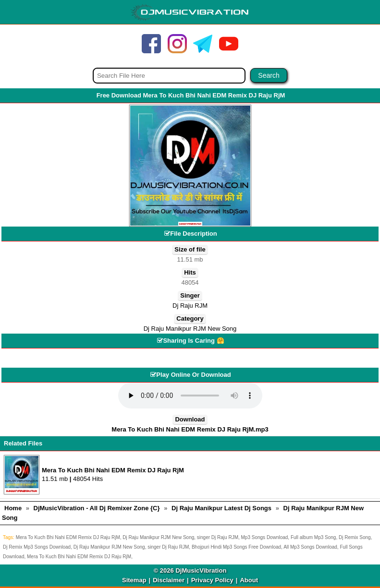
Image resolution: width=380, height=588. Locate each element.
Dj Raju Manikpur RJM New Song (190, 329)
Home (13, 508)
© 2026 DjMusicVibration (190, 570)
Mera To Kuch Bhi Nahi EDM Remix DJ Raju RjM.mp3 (190, 429)
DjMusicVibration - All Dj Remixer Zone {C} (97, 508)
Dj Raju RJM (190, 306)
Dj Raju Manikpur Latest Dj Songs (221, 508)
